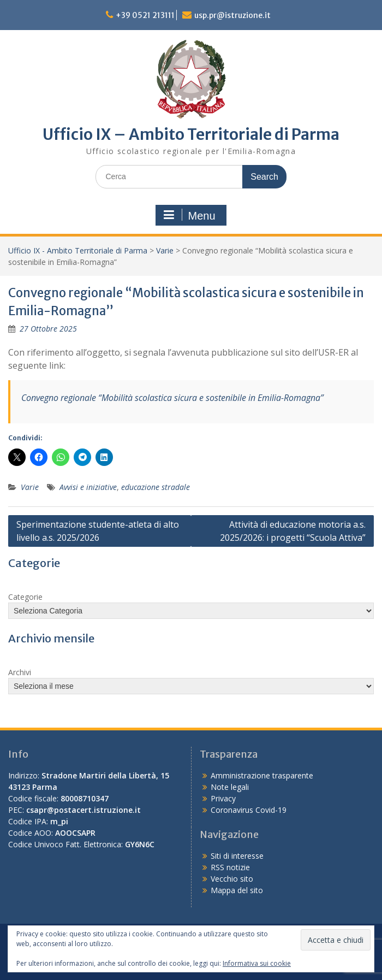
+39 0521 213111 (145, 15)
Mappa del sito (237, 890)
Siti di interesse (237, 856)
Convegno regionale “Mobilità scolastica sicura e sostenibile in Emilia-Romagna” (172, 398)
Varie (165, 250)
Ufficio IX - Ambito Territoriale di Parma (78, 250)
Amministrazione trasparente (262, 775)
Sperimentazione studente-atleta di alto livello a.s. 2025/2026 (98, 531)
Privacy (223, 798)
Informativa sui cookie (257, 963)
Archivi (20, 672)
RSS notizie (230, 867)
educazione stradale (156, 487)
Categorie (25, 597)
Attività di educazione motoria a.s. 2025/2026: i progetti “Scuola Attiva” (293, 531)
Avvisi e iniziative (88, 487)
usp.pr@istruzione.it (232, 15)
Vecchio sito (232, 879)
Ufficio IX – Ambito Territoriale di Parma (191, 134)
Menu (189, 215)
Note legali (230, 787)
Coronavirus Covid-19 (249, 810)
